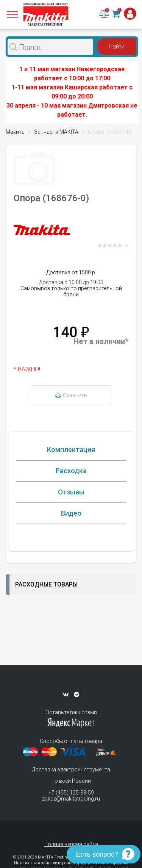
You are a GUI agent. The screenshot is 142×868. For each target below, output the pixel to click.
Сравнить (71, 395)
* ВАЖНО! (27, 369)
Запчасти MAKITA (56, 132)
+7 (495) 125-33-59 (71, 793)
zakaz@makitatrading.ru (71, 799)
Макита (15, 132)
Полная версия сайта (71, 844)
